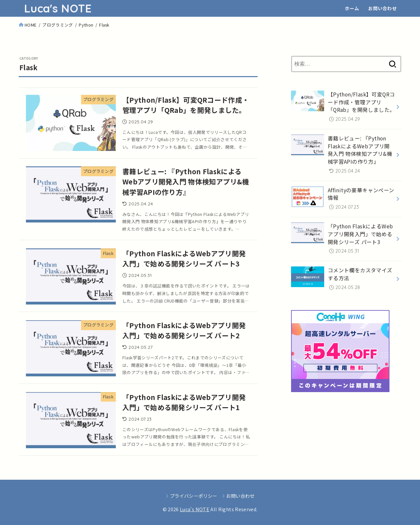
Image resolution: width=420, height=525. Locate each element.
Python (86, 25)
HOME (31, 25)
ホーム (352, 8)
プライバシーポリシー (194, 496)
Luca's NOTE (58, 8)
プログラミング (58, 25)
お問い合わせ (382, 8)
